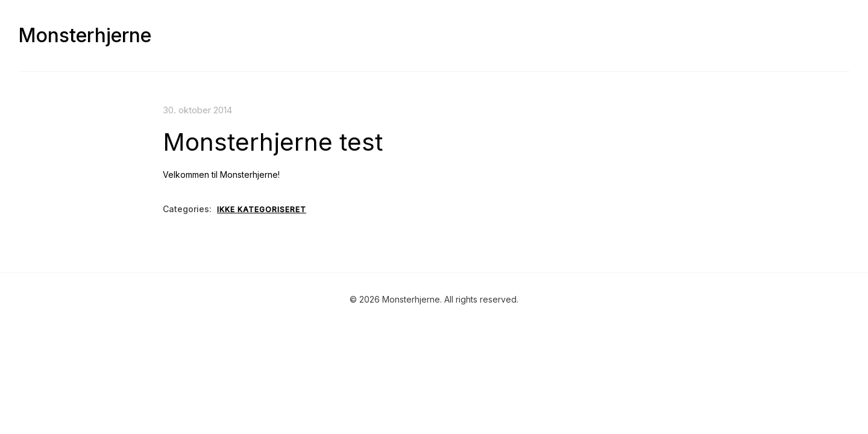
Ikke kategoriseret (262, 209)
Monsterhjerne (85, 36)
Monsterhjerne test (273, 142)
